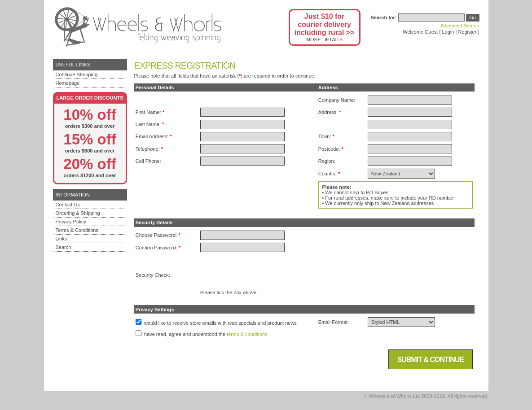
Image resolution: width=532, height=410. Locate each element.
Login (448, 32)
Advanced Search (460, 26)
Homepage (68, 83)
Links (62, 239)
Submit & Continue (431, 360)
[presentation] (268, 272)
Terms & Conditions (77, 230)
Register (467, 32)
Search (64, 247)
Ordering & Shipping (78, 213)
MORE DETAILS (324, 39)
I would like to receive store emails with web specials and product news (219, 323)
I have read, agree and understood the (183, 334)
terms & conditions (247, 334)
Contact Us (68, 205)
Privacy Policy (71, 222)
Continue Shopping (77, 74)
